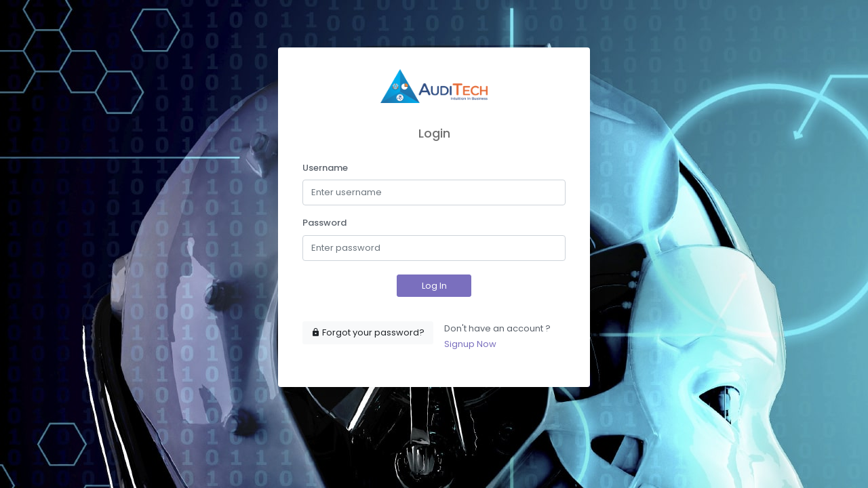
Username (325, 168)
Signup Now (470, 344)
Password (324, 223)
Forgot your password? (368, 332)
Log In (434, 286)
